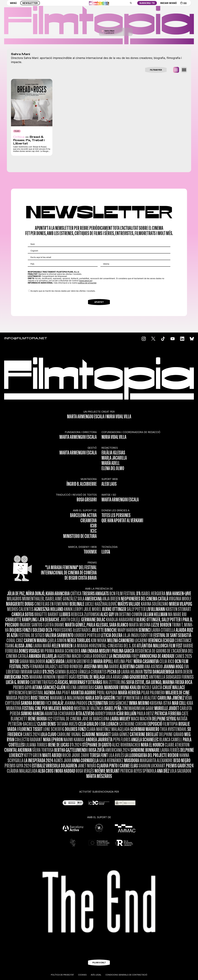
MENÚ (13, 5)
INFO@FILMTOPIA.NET (26, 338)
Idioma (106, 264)
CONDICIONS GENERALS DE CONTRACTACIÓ (126, 975)
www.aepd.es (86, 281)
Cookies (82, 975)
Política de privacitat (62, 975)
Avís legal (96, 975)
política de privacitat (87, 283)
